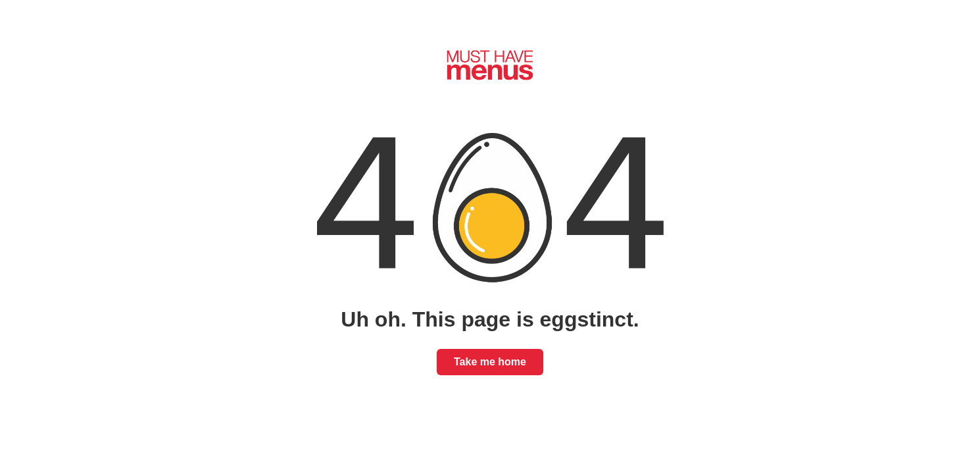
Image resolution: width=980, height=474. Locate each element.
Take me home (490, 362)
